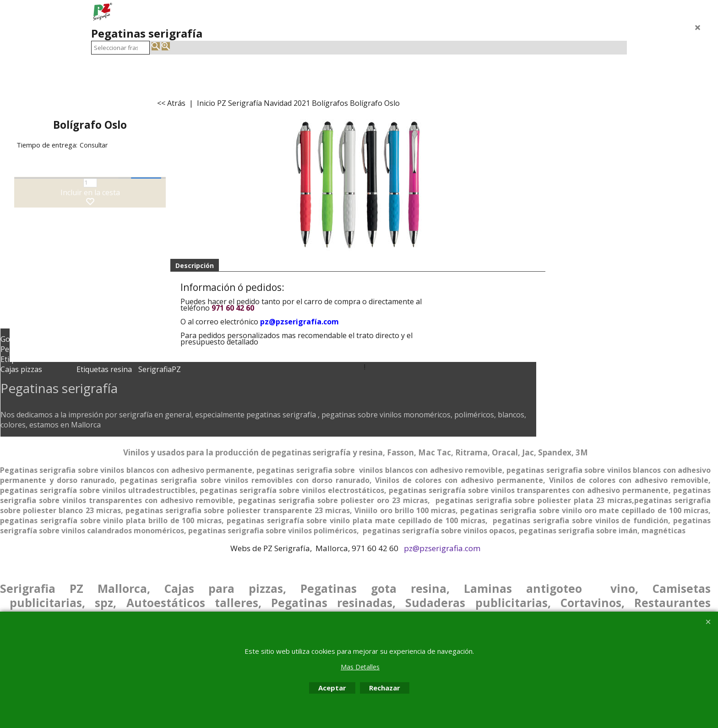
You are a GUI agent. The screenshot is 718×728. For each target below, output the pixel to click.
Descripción (195, 265)
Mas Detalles (360, 667)
